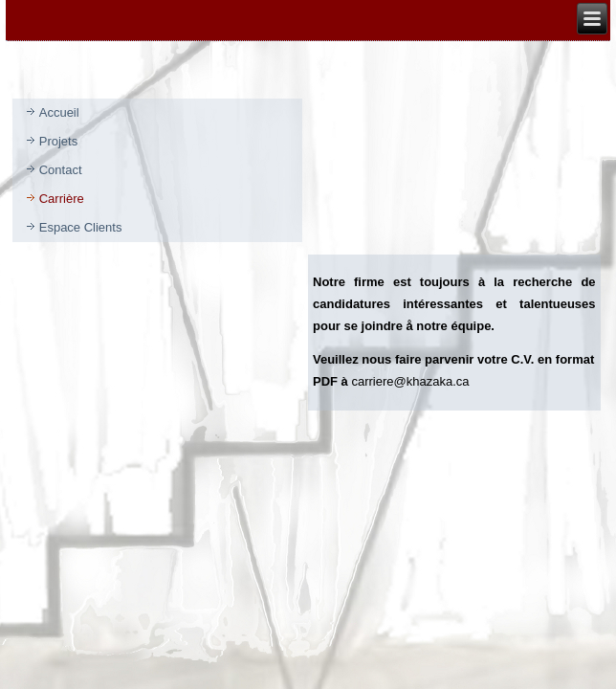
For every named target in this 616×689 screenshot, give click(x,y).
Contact (61, 170)
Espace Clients (81, 227)
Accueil (59, 112)
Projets (58, 141)
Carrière (62, 199)
